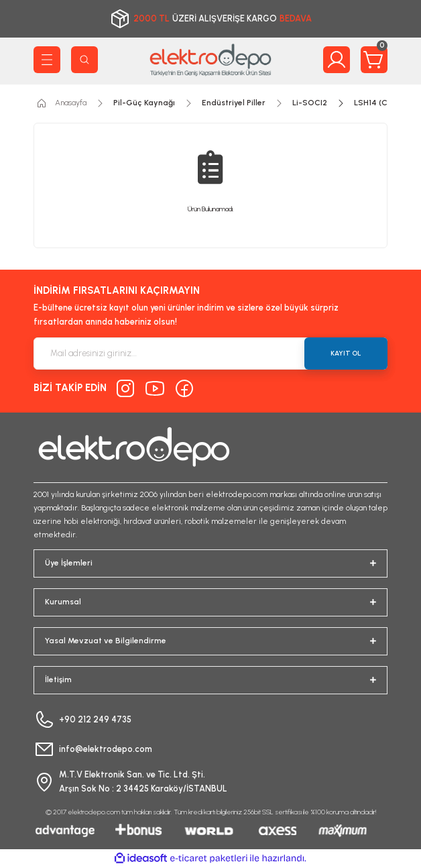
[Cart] (374, 60)
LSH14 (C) (372, 103)
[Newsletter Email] (210, 354)
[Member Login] (337, 60)
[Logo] (210, 60)
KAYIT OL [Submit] (346, 353)
